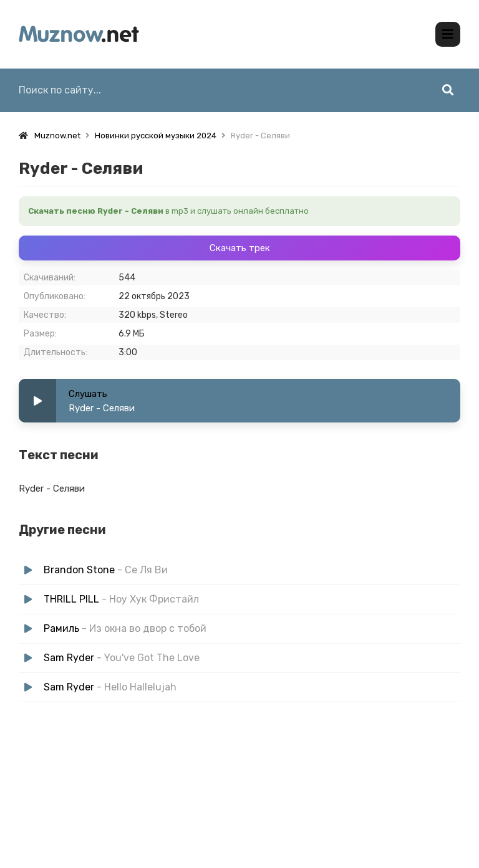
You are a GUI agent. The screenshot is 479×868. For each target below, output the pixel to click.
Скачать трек (240, 248)
